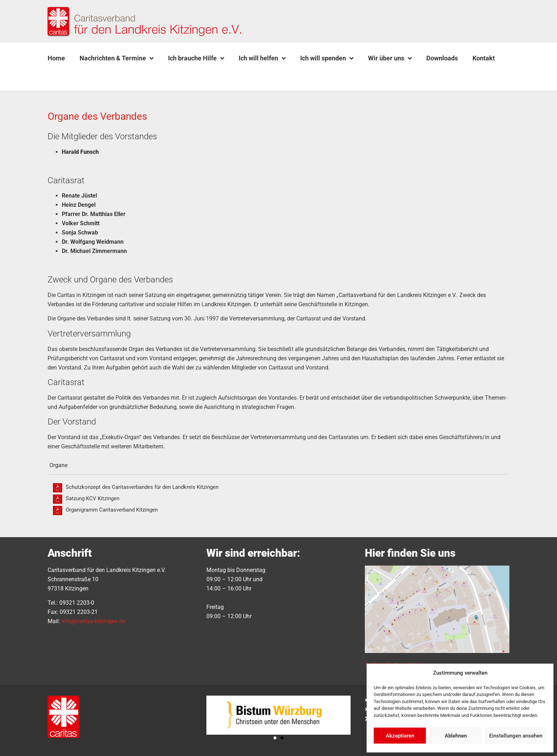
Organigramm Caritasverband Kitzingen (112, 510)
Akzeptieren (400, 736)
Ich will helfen (262, 58)
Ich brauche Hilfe (196, 58)
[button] (66, 75)
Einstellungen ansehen (516, 736)
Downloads (442, 58)
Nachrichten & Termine (117, 58)
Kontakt (484, 58)
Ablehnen (456, 736)
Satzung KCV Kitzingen (93, 498)
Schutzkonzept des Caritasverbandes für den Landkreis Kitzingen (142, 487)
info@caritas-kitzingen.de (93, 621)
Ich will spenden (327, 58)
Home (56, 58)
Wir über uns (390, 58)
